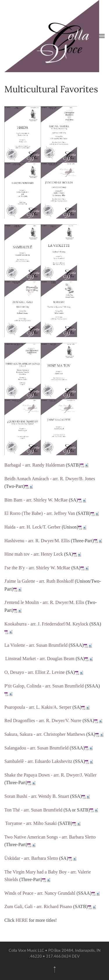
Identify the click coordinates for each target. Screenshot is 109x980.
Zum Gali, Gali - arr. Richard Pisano (38, 907)
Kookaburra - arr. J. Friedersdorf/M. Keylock (46, 624)
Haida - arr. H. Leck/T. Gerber (32, 527)
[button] (102, 36)
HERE (22, 920)
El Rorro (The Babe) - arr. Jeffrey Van (40, 513)
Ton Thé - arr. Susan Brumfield (33, 810)
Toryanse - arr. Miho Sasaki (31, 823)
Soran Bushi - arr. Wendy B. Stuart (37, 796)
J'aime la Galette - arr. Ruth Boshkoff (39, 581)
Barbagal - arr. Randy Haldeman (34, 465)
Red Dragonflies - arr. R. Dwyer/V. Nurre (43, 721)
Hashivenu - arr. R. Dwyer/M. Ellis (37, 541)
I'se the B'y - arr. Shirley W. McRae (37, 568)
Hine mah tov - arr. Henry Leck (34, 554)
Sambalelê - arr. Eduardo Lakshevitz (38, 761)
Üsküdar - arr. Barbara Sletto (31, 858)
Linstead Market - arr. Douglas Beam (40, 659)
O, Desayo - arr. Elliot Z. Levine (35, 672)
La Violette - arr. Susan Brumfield (36, 645)
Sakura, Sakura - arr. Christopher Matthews (45, 734)
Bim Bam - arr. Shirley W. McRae (36, 500)
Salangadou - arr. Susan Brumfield (36, 748)
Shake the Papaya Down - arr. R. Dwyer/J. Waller (50, 775)
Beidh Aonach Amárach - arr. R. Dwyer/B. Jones (50, 479)
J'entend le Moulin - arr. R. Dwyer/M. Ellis (44, 602)
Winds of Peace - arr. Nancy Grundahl (40, 893)
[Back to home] (52, 36)
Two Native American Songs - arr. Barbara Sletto (50, 837)
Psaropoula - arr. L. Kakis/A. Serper (38, 707)
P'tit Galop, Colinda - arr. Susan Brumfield (44, 686)
